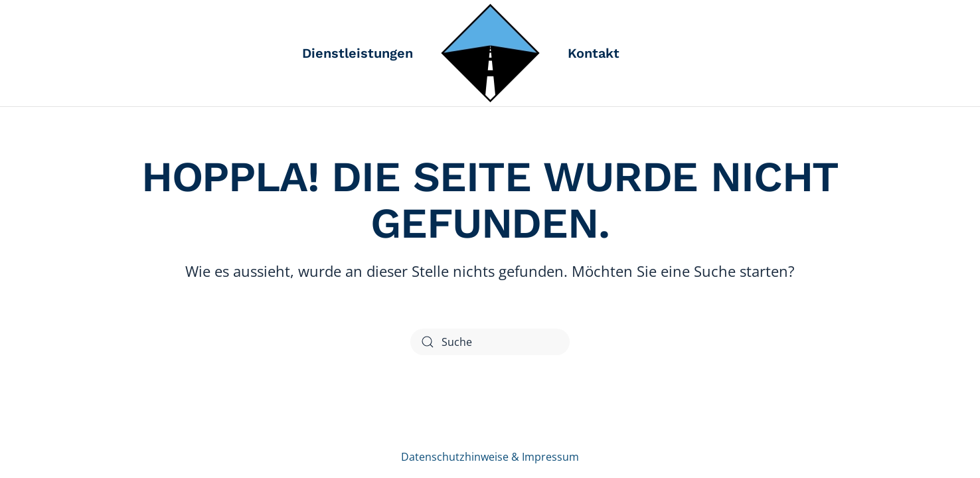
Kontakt (594, 53)
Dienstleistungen (358, 53)
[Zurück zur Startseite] (490, 53)
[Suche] (490, 342)
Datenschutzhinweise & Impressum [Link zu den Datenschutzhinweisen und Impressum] (490, 457)
